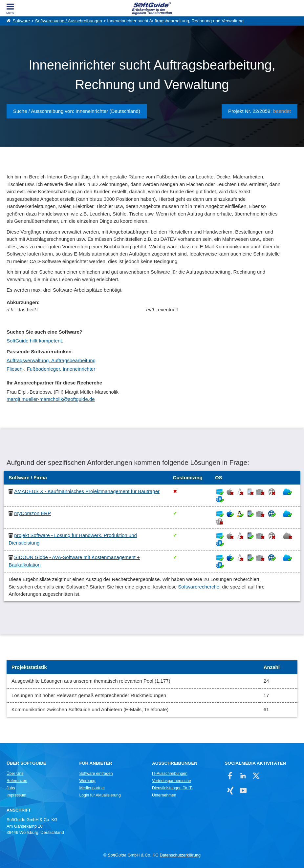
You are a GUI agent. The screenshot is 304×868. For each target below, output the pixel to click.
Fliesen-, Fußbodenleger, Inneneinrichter (51, 369)
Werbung (87, 781)
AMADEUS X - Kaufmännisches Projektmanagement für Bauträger (87, 491)
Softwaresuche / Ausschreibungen (69, 21)
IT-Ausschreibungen (170, 774)
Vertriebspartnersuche (172, 781)
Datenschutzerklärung (180, 855)
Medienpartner (92, 788)
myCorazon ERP (33, 513)
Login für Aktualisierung (100, 795)
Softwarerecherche (199, 587)
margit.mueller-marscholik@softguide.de (51, 399)
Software (21, 21)
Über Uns (15, 774)
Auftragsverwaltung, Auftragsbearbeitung (51, 360)
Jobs (11, 788)
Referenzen (17, 781)
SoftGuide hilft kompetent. (35, 341)
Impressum (16, 795)
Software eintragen (96, 774)
